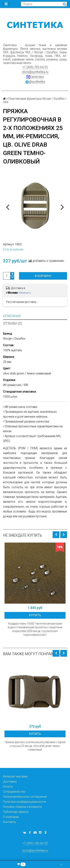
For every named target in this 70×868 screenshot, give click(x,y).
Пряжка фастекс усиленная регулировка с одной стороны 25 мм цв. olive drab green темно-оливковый (35, 746)
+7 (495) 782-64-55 (35, 67)
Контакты (10, 822)
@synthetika (35, 82)
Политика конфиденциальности (24, 802)
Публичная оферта (16, 812)
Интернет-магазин (15, 776)
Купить (35, 615)
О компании (11, 817)
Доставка (10, 781)
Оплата (8, 787)
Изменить (25, 293)
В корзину (43, 276)
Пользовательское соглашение (25, 797)
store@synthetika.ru (35, 72)
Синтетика (35, 77)
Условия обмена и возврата (22, 807)
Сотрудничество (14, 792)
